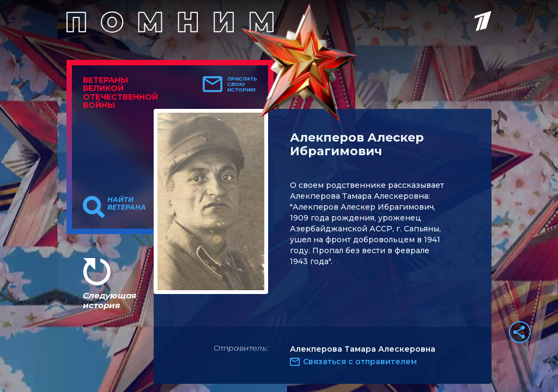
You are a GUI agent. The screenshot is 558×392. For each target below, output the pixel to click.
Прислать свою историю (242, 84)
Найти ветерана (127, 204)
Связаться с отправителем (360, 362)
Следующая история (110, 300)
